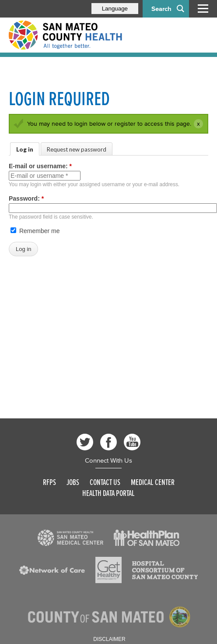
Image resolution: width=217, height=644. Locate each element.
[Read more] (70, 538)
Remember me (35, 231)
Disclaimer (109, 639)
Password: (26, 198)
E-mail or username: (40, 166)
